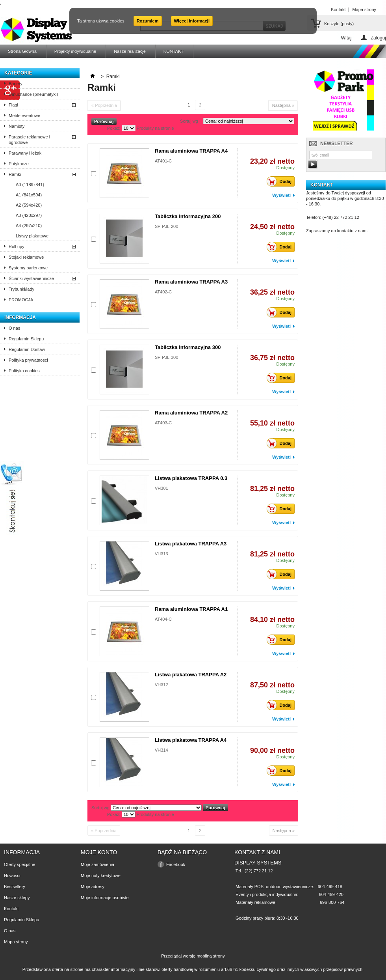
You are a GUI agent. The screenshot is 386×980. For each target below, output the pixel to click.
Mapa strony (16, 942)
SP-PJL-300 (166, 357)
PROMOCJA (21, 300)
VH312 (161, 685)
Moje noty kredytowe (101, 875)
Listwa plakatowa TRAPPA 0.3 (191, 478)
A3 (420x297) (29, 215)
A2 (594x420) (29, 205)
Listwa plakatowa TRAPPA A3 (191, 544)
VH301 (161, 488)
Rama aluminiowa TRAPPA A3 (191, 282)
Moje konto (99, 852)
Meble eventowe (24, 116)
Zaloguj (378, 38)
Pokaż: (114, 128)
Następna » (283, 105)
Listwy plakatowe (32, 236)
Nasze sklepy (17, 898)
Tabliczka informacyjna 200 (188, 216)
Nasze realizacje (130, 51)
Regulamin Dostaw (27, 349)
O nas (14, 328)
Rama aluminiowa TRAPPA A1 (191, 609)
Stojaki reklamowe (26, 257)
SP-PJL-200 (166, 226)
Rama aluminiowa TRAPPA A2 (191, 413)
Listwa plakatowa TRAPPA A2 (191, 675)
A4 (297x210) (29, 226)
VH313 (161, 554)
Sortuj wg (189, 121)
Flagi (13, 105)
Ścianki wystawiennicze (31, 278)
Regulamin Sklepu (26, 339)
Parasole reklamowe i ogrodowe (29, 140)
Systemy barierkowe (28, 268)
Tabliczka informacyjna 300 (188, 347)
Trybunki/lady (21, 289)
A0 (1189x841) (30, 185)
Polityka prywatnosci (28, 360)
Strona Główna (22, 51)
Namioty (17, 126)
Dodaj (281, 181)
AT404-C (163, 619)
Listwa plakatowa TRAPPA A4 (191, 740)
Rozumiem (148, 21)
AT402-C (163, 292)
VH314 (161, 750)
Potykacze (19, 164)
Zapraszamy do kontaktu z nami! (337, 231)
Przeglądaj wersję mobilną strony (193, 956)
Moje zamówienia (97, 864)
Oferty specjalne (19, 864)
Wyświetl (281, 195)
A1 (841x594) (29, 195)
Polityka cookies (24, 371)
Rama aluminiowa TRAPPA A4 (191, 151)
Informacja (20, 317)
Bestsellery (15, 887)
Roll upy (17, 246)
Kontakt (11, 909)
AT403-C (163, 423)
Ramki (15, 174)
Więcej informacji (192, 21)
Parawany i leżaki (26, 153)
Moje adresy (93, 887)
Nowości (12, 875)
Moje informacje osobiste (105, 898)
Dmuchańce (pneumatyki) (33, 94)
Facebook (176, 864)
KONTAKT (174, 51)
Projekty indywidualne (75, 51)
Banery (16, 84)
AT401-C (163, 161)
